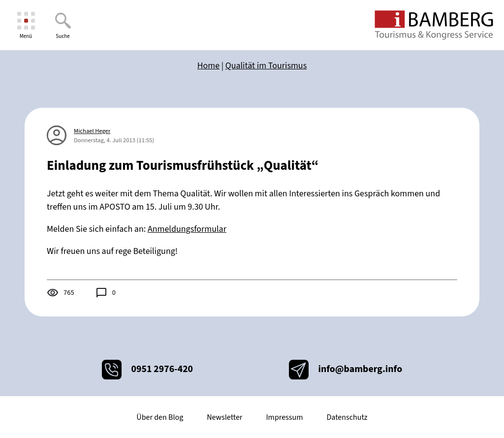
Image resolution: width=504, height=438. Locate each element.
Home (208, 66)
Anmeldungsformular (187, 229)
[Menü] (26, 25)
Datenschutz (347, 417)
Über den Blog (160, 417)
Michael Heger (92, 131)
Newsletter (224, 417)
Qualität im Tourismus (266, 66)
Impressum (284, 417)
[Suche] (63, 25)
